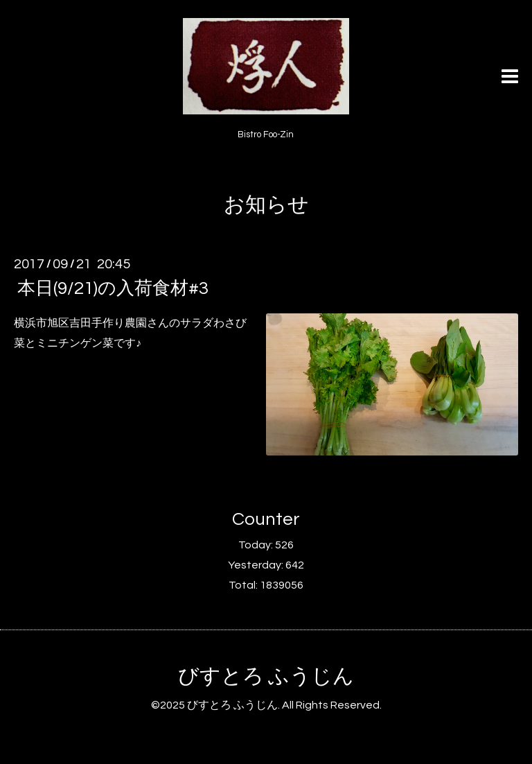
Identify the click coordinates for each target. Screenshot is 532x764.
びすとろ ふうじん (266, 676)
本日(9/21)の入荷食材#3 (113, 288)
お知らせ (266, 205)
